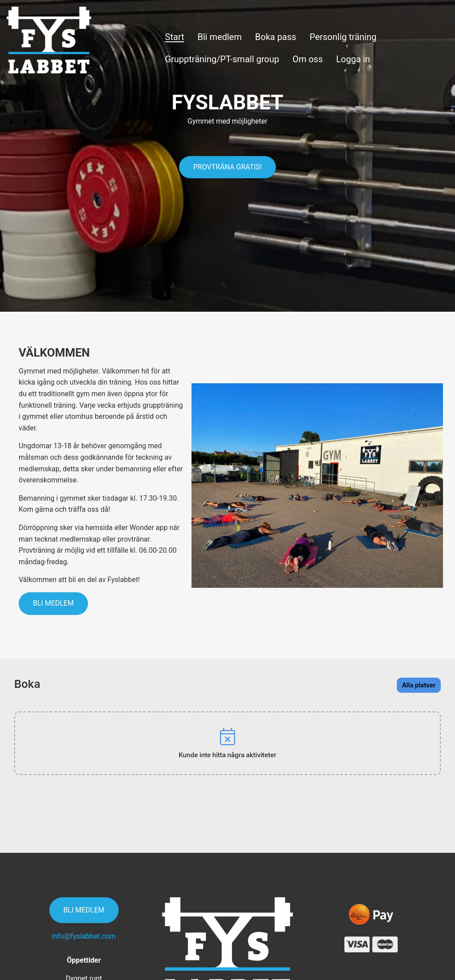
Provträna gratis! (228, 167)
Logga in (353, 59)
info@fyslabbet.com (84, 894)
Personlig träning (343, 37)
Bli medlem (220, 37)
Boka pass (276, 37)
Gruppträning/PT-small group (222, 59)
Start (174, 37)
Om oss (307, 59)
